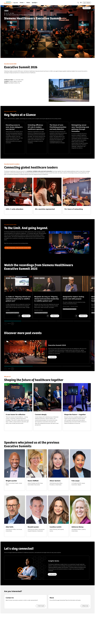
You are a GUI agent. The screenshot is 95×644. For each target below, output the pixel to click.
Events (22, 3)
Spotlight (35, 3)
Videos (28, 3)
